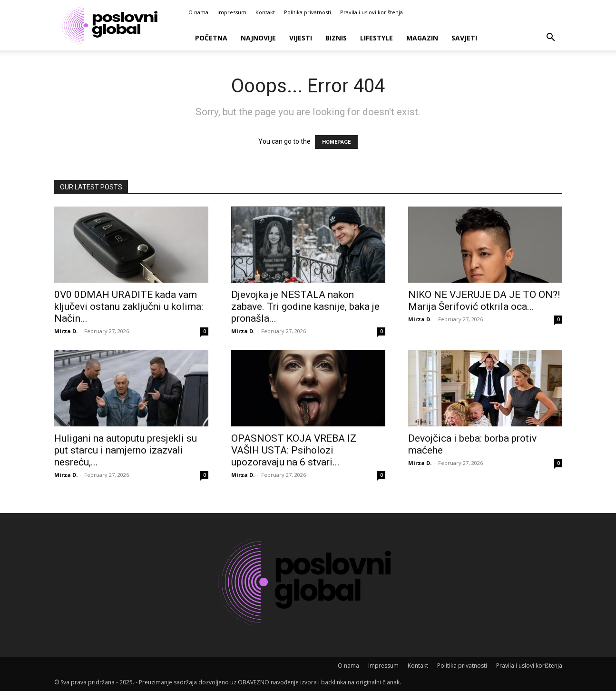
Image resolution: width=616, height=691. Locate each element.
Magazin (422, 38)
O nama (198, 12)
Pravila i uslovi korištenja (372, 12)
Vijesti (301, 38)
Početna (211, 38)
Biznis (336, 38)
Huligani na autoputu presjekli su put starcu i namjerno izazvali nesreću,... (126, 450)
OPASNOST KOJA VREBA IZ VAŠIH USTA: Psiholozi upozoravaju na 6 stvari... (294, 450)
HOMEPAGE (336, 142)
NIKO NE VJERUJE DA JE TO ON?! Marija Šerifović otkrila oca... (484, 301)
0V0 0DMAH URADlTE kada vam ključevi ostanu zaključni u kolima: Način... (129, 306)
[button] (551, 38)
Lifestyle (376, 38)
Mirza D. (66, 331)
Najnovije (258, 38)
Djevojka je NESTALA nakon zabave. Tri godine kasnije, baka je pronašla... (305, 306)
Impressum (232, 12)
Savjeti (464, 38)
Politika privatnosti (308, 12)
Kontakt (265, 12)
